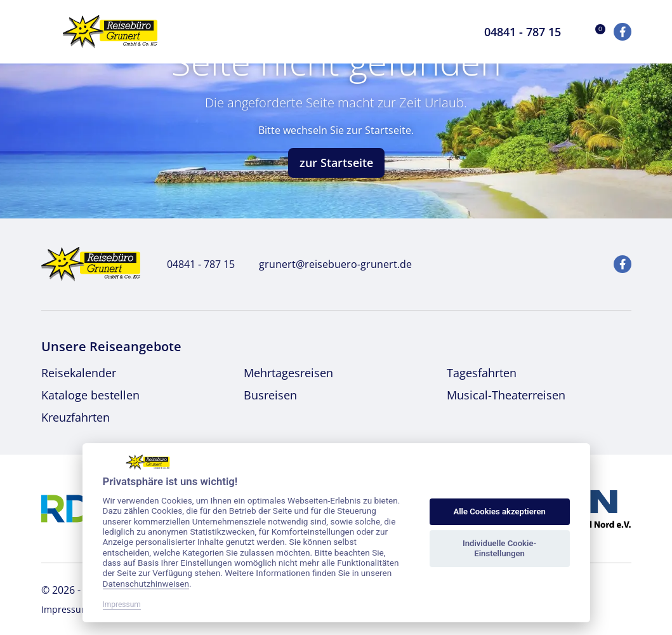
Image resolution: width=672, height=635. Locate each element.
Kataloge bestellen (90, 395)
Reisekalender (79, 373)
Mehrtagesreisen (288, 373)
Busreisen (270, 395)
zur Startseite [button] (336, 163)
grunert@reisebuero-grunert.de (328, 264)
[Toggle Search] (456, 32)
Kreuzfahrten (76, 417)
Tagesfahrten (482, 373)
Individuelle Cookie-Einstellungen (499, 548)
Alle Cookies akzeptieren (499, 511)
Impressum (65, 609)
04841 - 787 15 (194, 264)
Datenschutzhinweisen (146, 584)
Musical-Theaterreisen (506, 395)
